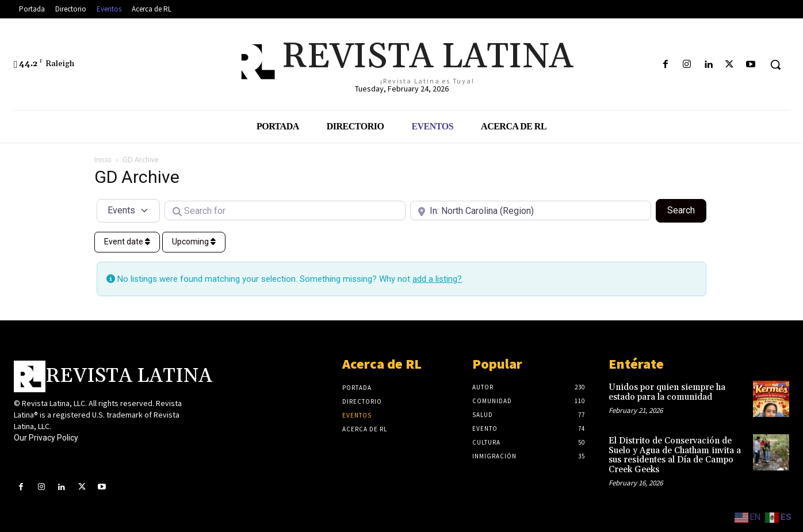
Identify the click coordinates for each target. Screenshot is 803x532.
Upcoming (194, 242)
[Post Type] (128, 210)
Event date (127, 242)
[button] (775, 64)
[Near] (531, 210)
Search (687, 209)
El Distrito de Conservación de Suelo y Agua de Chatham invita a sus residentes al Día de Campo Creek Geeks (675, 455)
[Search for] (285, 210)
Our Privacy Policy (46, 438)
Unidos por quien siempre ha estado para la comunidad (667, 392)
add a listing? (437, 279)
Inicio (103, 160)
